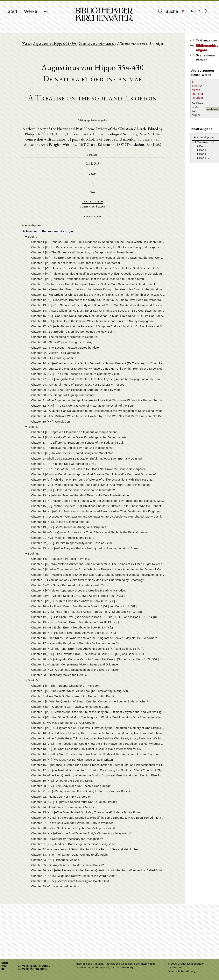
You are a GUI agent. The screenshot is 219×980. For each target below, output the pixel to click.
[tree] (82, 593)
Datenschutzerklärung (181, 971)
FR (198, 11)
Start (12, 11)
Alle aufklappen (183, 105)
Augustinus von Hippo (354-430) (53, 45)
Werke (31, 11)
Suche (168, 11)
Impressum (175, 967)
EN (191, 11)
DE (184, 11)
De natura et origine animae (95, 45)
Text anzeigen (82, 225)
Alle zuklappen (31, 250)
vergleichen (208, 80)
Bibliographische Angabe (195, 46)
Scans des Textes (82, 230)
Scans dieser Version (192, 51)
